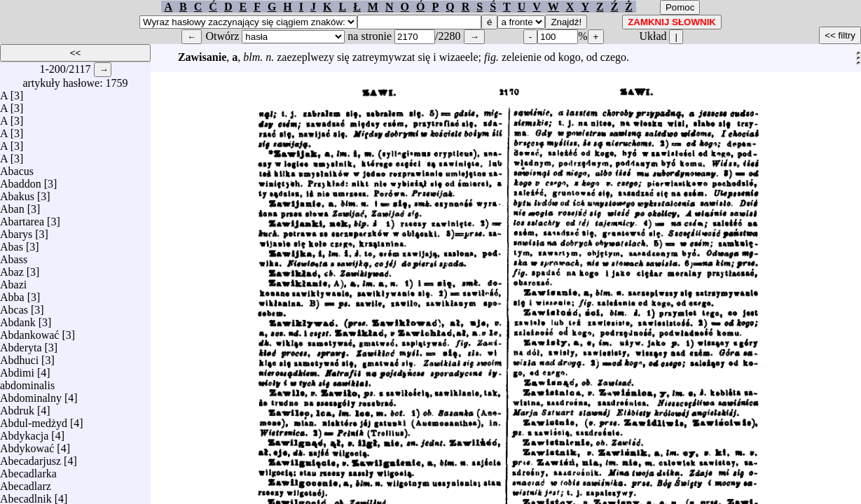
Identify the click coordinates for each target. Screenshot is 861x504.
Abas (12, 243)
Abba (12, 294)
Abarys (16, 231)
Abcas (14, 306)
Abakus (17, 193)
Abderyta (21, 344)
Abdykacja (24, 432)
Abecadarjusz (30, 457)
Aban (12, 205)
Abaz (12, 268)
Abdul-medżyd (34, 420)
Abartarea (22, 218)
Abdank (18, 319)
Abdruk (17, 407)
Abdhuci (19, 357)
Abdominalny (31, 394)
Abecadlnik (26, 495)
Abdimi (17, 369)
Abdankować (29, 331)
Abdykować (27, 445)
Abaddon (21, 180)
